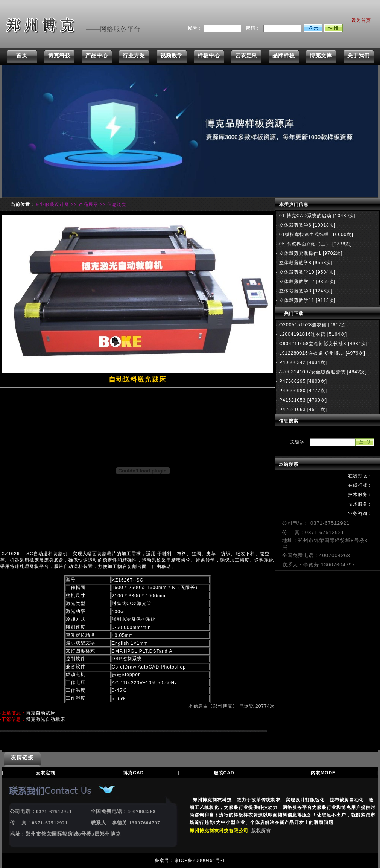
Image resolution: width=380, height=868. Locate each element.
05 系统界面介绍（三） (304, 244)
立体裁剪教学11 (296, 300)
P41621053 (292, 400)
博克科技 (59, 55)
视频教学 (172, 55)
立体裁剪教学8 (295, 263)
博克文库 (321, 55)
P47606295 (292, 381)
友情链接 (22, 757)
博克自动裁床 (41, 713)
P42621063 (292, 410)
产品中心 (97, 55)
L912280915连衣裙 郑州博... (311, 353)
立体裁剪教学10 (296, 272)
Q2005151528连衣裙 (302, 325)
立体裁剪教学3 (295, 291)
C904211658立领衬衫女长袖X (312, 344)
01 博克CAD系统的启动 (305, 216)
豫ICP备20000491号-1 (200, 860)
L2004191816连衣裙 (302, 334)
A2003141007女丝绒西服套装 (312, 372)
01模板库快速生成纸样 (303, 235)
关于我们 (359, 55)
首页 (22, 55)
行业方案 (134, 55)
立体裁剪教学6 (295, 225)
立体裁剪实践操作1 (299, 253)
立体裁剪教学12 (296, 282)
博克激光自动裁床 (46, 719)
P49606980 (292, 391)
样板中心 (209, 55)
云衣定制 (246, 55)
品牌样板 (284, 55)
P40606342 (292, 362)
